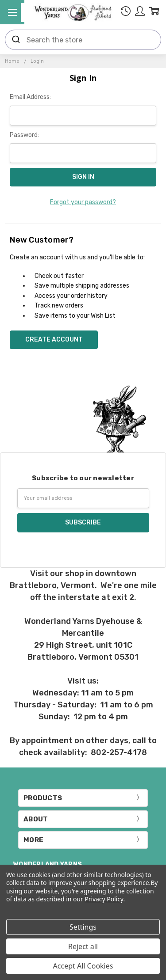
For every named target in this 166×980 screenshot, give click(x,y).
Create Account (54, 340)
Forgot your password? (83, 202)
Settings (83, 927)
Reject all (83, 946)
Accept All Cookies (83, 966)
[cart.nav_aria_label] (154, 13)
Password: (24, 135)
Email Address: (30, 97)
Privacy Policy (104, 899)
